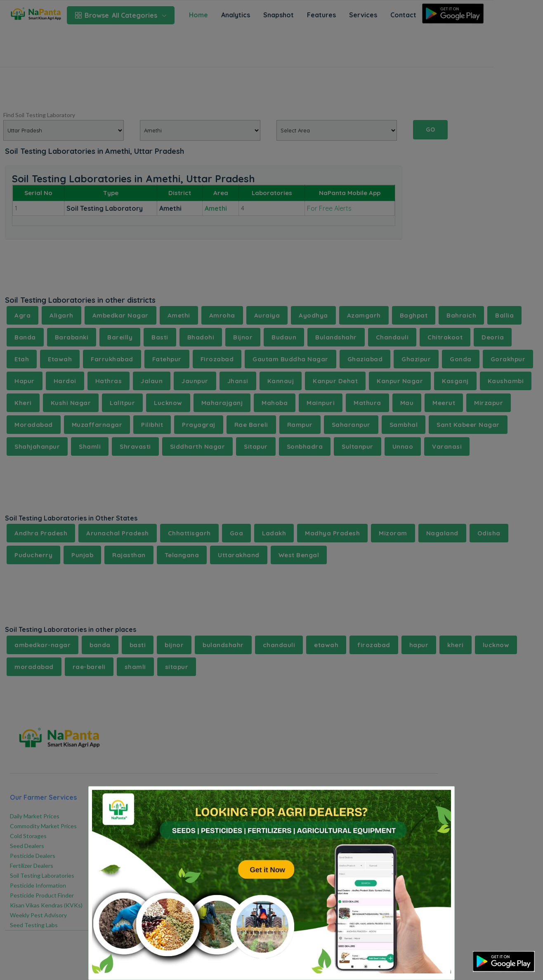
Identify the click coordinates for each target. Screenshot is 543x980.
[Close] (438, 799)
